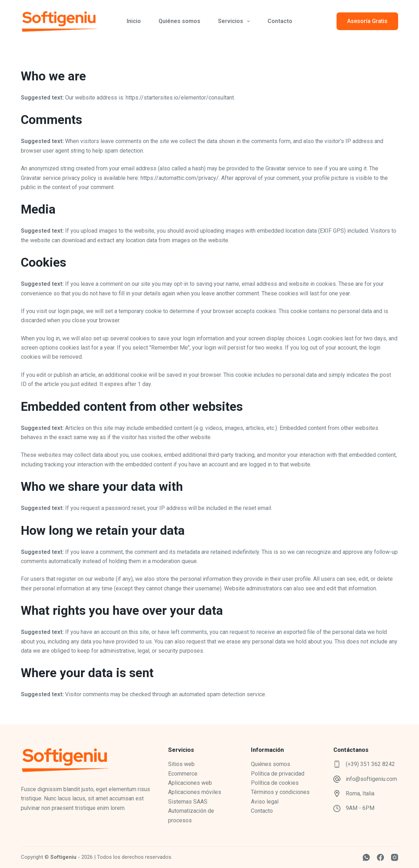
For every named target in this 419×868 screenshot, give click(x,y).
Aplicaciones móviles (195, 792)
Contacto (280, 21)
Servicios (235, 21)
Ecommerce (183, 774)
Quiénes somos (179, 21)
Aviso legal (265, 802)
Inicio (134, 21)
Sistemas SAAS (188, 802)
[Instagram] (395, 857)
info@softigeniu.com (371, 779)
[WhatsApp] (366, 857)
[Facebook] (380, 857)
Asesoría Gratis (367, 21)
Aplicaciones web (190, 783)
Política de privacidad (278, 774)
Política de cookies (275, 783)
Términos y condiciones (280, 792)
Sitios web (181, 764)
